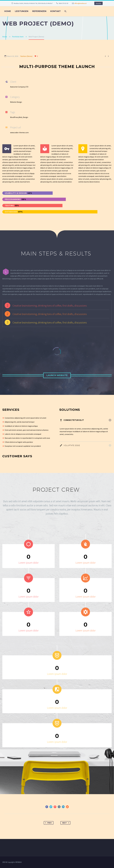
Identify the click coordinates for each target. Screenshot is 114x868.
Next (66, 823)
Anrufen (98, 3)
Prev (48, 823)
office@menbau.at (80, 3)
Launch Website (57, 375)
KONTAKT (55, 11)
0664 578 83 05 (63, 3)
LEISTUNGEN (22, 11)
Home (8, 11)
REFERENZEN (39, 11)
